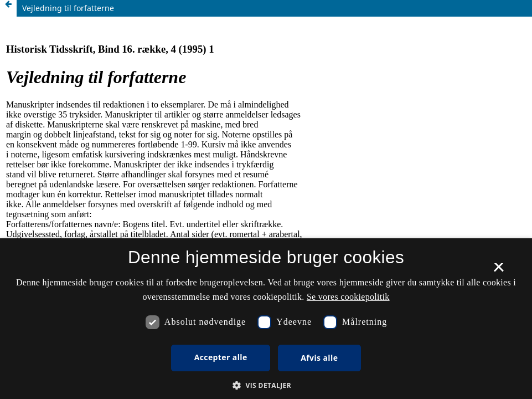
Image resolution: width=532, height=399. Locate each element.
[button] (266, 385)
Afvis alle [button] (319, 358)
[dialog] (266, 319)
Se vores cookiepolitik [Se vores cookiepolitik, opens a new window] (348, 297)
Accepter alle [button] (221, 357)
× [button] (499, 271)
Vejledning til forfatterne (68, 8)
